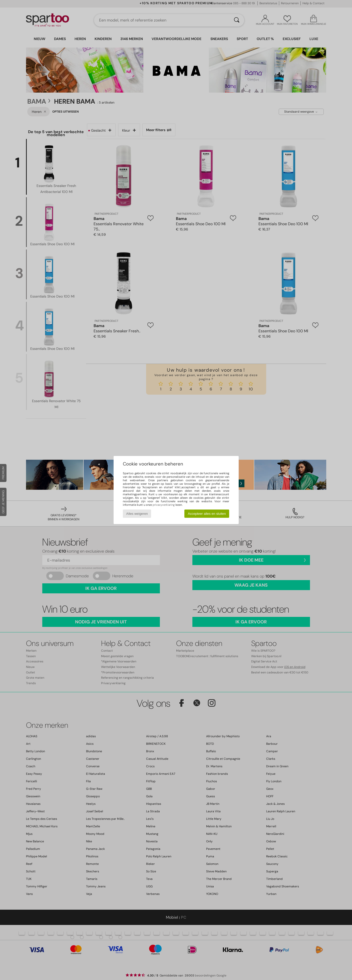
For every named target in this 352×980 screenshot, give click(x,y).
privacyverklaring (164, 505)
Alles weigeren (137, 514)
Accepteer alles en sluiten (207, 514)
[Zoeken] (237, 20)
